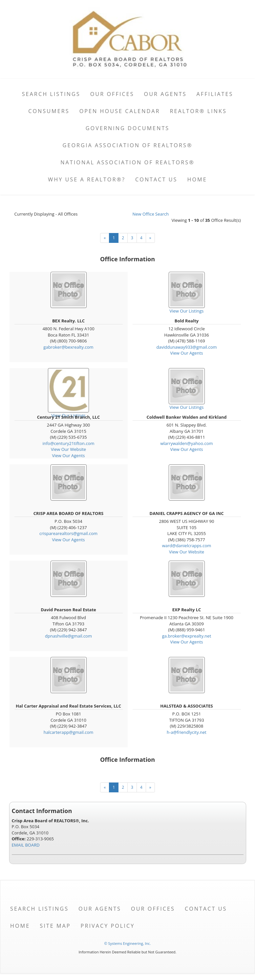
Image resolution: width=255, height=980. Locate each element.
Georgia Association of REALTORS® (128, 145)
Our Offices (112, 94)
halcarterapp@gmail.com (69, 732)
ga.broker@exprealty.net (187, 636)
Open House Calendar (120, 111)
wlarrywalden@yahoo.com (186, 443)
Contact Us (156, 179)
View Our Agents (187, 353)
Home (197, 179)
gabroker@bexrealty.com (68, 347)
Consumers (49, 111)
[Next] (150, 238)
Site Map (55, 926)
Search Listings (51, 94)
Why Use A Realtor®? (87, 179)
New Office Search (151, 214)
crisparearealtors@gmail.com (68, 533)
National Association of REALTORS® (127, 162)
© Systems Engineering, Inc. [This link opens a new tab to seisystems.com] (127, 943)
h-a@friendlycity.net (187, 732)
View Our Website (68, 449)
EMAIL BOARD (26, 845)
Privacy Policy (108, 926)
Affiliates (215, 94)
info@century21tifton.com (68, 443)
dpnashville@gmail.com (68, 636)
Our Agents (165, 94)
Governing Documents (128, 128)
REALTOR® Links (198, 111)
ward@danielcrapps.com (187, 546)
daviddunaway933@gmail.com (186, 347)
